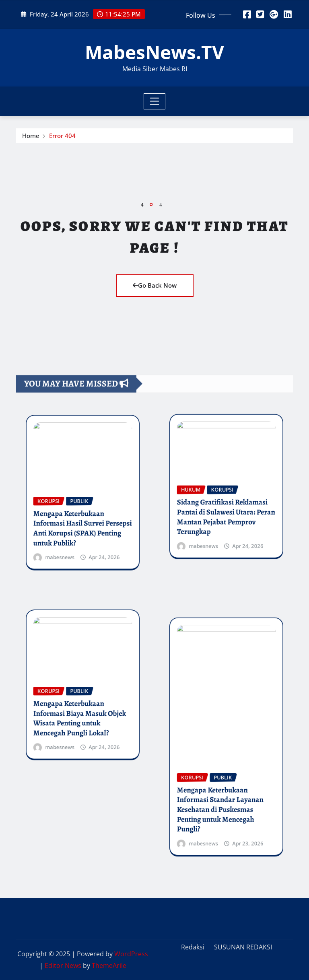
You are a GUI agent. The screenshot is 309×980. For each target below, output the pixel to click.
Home (31, 138)
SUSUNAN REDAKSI (243, 947)
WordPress (131, 954)
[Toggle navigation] (155, 101)
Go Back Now (155, 285)
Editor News (63, 966)
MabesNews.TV (154, 52)
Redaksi (193, 947)
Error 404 (62, 138)
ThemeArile (109, 966)
